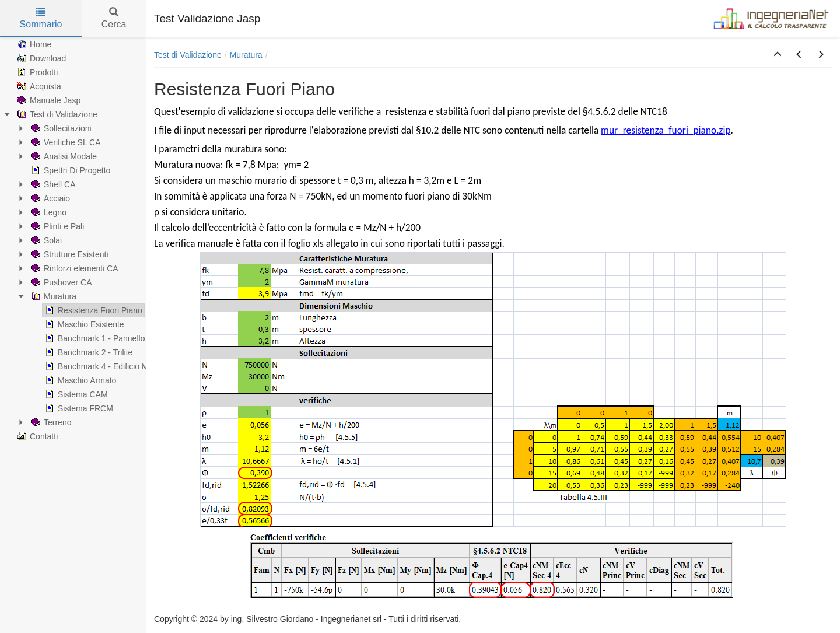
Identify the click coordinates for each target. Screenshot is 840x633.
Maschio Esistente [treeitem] (83, 324)
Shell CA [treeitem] (52, 184)
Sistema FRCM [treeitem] (78, 408)
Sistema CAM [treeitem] (75, 394)
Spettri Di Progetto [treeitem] (69, 170)
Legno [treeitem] (48, 212)
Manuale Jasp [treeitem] (48, 100)
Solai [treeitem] (45, 240)
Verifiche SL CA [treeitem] (65, 142)
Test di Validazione (188, 55)
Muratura (246, 55)
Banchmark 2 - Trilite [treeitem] (87, 352)
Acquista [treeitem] (38, 86)
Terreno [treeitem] (50, 422)
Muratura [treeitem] (52, 296)
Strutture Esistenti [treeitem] (69, 254)
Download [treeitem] (40, 58)
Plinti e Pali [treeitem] (56, 226)
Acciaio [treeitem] (49, 198)
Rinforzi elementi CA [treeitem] (73, 268)
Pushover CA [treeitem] (60, 282)
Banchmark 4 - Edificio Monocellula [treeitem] (114, 366)
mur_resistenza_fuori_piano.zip (666, 130)
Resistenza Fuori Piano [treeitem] (92, 310)
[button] (778, 55)
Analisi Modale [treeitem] (63, 156)
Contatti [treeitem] (36, 436)
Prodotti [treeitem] (36, 72)
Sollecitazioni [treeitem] (60, 128)
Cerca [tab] (114, 18)
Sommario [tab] (41, 18)
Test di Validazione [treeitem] (56, 114)
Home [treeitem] (33, 44)
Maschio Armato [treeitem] (79, 380)
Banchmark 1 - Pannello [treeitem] (94, 338)
